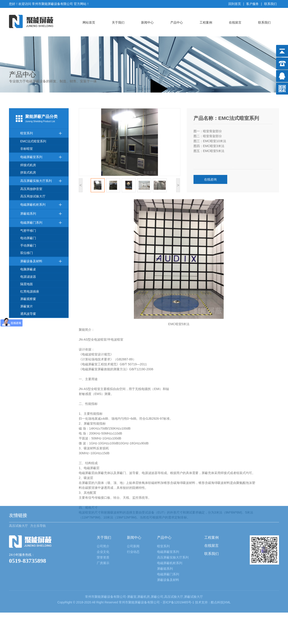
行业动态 (133, 528)
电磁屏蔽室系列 (41, 157)
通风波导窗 (28, 314)
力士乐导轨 (38, 498)
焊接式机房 (28, 165)
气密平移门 (28, 231)
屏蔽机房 (144, 573)
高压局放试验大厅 (33, 196)
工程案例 (206, 22)
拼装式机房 (28, 172)
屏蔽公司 (157, 573)
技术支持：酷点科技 (209, 578)
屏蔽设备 (107, 573)
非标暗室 (27, 149)
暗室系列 (41, 133)
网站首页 (89, 22)
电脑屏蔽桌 (28, 269)
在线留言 (235, 22)
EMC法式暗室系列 (33, 141)
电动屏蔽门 (28, 238)
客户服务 (252, 4)
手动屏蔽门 (28, 245)
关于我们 (118, 22)
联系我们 (270, 4)
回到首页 (235, 4)
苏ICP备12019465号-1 (179, 578)
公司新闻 (133, 522)
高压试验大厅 (18, 498)
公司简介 (103, 522)
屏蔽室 (132, 573)
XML (227, 578)
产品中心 (177, 22)
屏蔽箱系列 (41, 214)
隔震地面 (27, 284)
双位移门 (27, 253)
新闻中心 (147, 22)
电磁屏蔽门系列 (41, 223)
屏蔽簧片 (27, 306)
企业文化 (103, 528)
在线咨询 (210, 179)
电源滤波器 (28, 277)
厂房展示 (103, 539)
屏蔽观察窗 (28, 299)
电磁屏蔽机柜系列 (41, 205)
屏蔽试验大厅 (193, 573)
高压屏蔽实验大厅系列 (41, 181)
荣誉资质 (103, 533)
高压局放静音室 (31, 189)
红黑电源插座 (30, 291)
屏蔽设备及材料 (41, 261)
